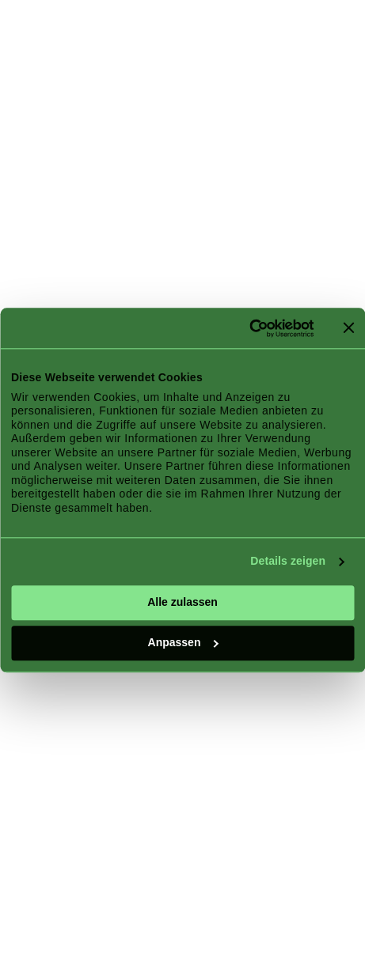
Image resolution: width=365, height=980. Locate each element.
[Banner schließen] (348, 328)
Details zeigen (288, 562)
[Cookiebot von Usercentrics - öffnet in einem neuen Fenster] (244, 328)
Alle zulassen (182, 602)
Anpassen (183, 642)
